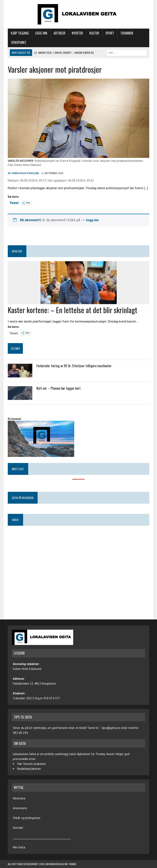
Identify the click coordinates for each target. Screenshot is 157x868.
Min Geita (19, 847)
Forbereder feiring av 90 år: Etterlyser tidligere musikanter (74, 366)
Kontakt (18, 828)
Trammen (127, 33)
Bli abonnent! (30, 220)
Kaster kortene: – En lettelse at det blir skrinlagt (72, 310)
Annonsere (20, 808)
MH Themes (70, 864)
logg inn (92, 220)
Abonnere (19, 798)
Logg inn (41, 33)
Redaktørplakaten (29, 769)
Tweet (14, 202)
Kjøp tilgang (20, 33)
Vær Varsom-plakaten (31, 764)
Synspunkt (19, 42)
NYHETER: (17, 251)
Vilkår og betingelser (27, 818)
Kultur (94, 33)
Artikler (59, 33)
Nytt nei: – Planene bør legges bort (58, 388)
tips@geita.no (111, 728)
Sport (110, 33)
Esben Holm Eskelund (25, 173)
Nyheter (77, 33)
